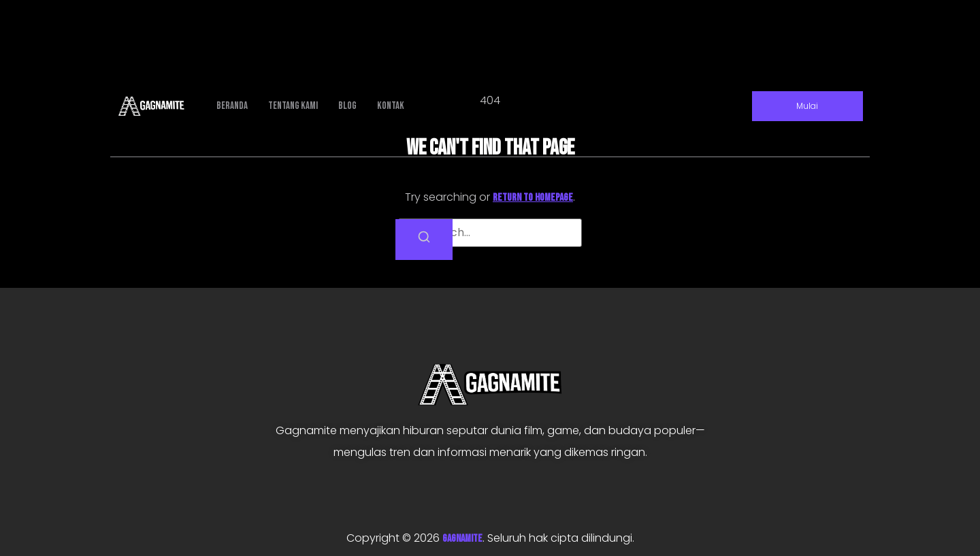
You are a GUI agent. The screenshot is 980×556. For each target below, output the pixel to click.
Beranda (232, 106)
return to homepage (533, 198)
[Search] (424, 240)
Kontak (391, 106)
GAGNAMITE (462, 539)
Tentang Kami (293, 106)
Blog (347, 106)
